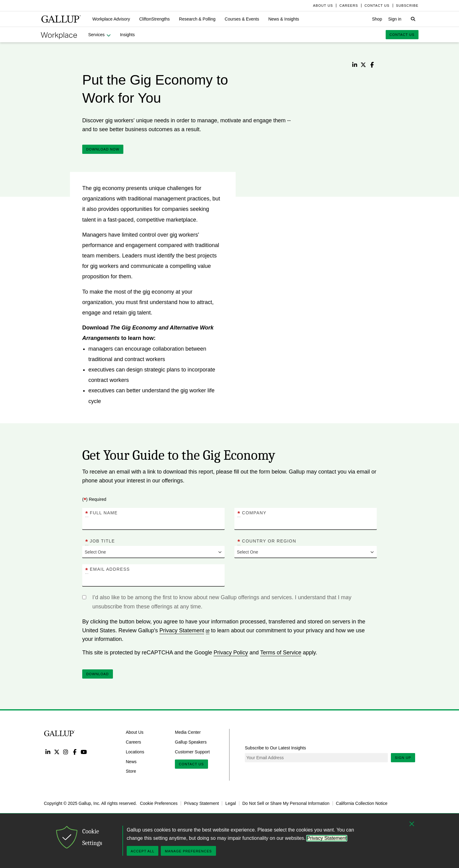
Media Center (188, 732)
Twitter (57, 752)
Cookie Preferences (159, 803)
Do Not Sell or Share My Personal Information (286, 803)
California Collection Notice (362, 803)
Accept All (143, 851)
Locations (135, 752)
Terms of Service (281, 653)
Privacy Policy (231, 653)
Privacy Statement (185, 630)
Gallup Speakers (191, 742)
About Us (135, 732)
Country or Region (267, 541)
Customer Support (192, 752)
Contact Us (191, 764)
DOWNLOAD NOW (103, 149)
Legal (230, 803)
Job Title (100, 541)
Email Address (108, 570)
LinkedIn (48, 752)
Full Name (102, 513)
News (131, 761)
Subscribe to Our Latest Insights (275, 748)
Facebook (75, 752)
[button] (111, 19)
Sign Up (403, 758)
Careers (133, 742)
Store (131, 771)
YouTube (84, 752)
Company (252, 513)
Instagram (66, 752)
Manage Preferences (188, 851)
